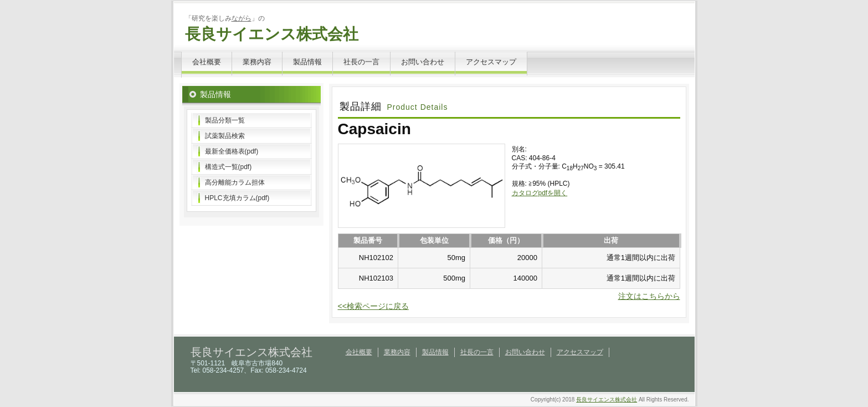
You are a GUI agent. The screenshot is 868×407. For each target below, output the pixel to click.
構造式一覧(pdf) (228, 167)
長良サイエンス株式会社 (272, 34)
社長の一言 (361, 62)
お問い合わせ (423, 62)
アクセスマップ (491, 62)
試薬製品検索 (225, 136)
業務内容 (257, 62)
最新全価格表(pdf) (232, 151)
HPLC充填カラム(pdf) (237, 198)
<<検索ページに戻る (373, 306)
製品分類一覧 (225, 120)
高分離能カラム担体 (235, 182)
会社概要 (207, 62)
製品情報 (307, 62)
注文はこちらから (649, 296)
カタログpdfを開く (540, 193)
